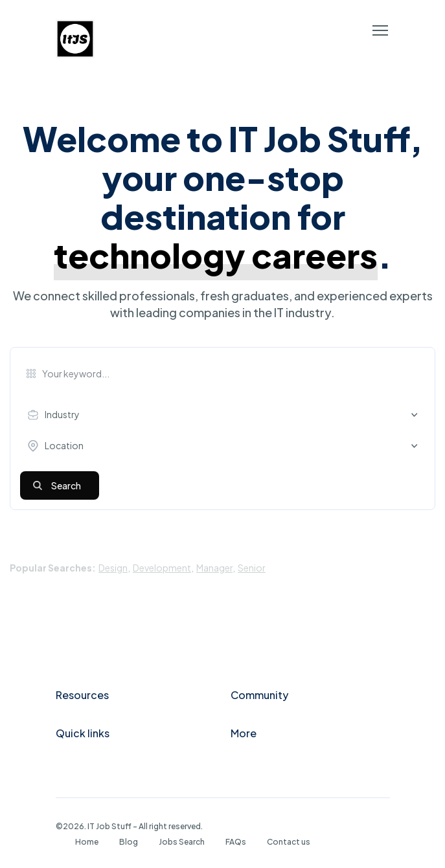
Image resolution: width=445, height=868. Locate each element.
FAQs (236, 842)
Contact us (289, 842)
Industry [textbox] (62, 414)
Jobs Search (182, 842)
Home (87, 842)
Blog (129, 842)
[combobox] (226, 415)
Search (66, 485)
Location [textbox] (64, 445)
